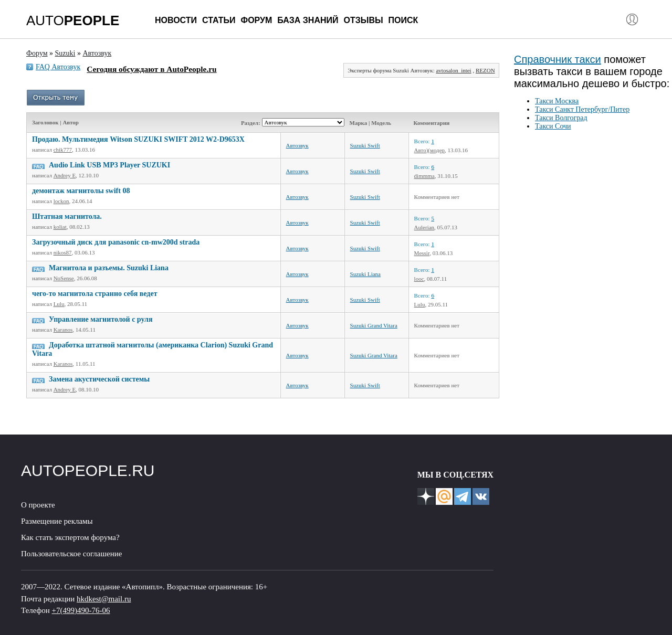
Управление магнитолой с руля (101, 319)
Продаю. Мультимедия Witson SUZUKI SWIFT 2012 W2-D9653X (138, 139)
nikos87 (63, 252)
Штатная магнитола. (67, 216)
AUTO (73, 20)
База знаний (308, 20)
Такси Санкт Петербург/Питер (582, 109)
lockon (61, 201)
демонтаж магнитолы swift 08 (81, 191)
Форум (256, 20)
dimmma (424, 176)
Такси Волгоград (561, 118)
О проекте (38, 505)
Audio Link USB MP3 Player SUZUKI (109, 165)
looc (419, 279)
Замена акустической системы (99, 379)
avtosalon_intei (453, 70)
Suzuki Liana (365, 274)
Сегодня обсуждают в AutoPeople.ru (151, 69)
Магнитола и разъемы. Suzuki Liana (109, 268)
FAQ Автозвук (58, 67)
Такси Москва (557, 101)
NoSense (64, 278)
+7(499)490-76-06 (81, 610)
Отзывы (363, 20)
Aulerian (424, 227)
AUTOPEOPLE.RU (88, 470)
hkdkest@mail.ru (104, 599)
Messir (422, 253)
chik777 (63, 150)
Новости (176, 20)
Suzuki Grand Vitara (374, 325)
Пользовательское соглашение (71, 554)
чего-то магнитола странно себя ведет (95, 294)
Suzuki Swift (365, 145)
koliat (60, 227)
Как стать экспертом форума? (70, 537)
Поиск (403, 20)
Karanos (63, 330)
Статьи (219, 20)
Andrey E (65, 175)
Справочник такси (558, 59)
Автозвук (297, 145)
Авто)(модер (429, 150)
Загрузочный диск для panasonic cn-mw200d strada (116, 242)
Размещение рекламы (57, 521)
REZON (485, 70)
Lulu (59, 304)
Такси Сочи (553, 126)
